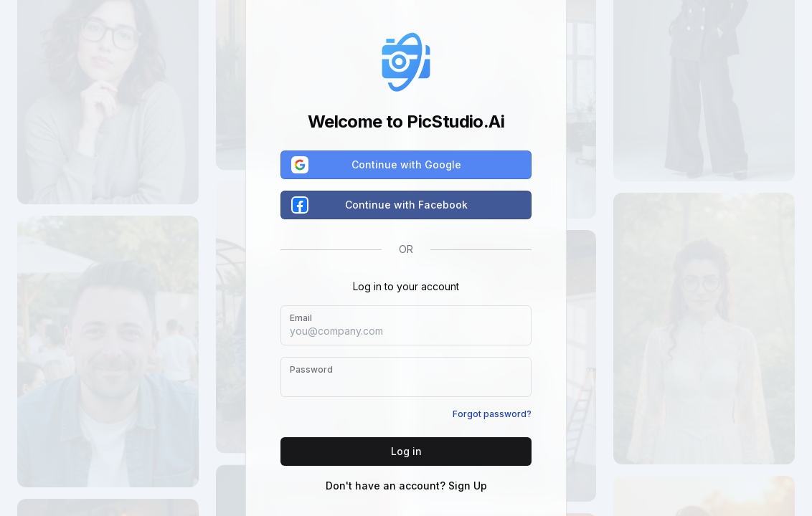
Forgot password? (492, 414)
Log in (406, 451)
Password (311, 369)
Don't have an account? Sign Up (406, 486)
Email (301, 318)
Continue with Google (377, 165)
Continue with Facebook (380, 205)
